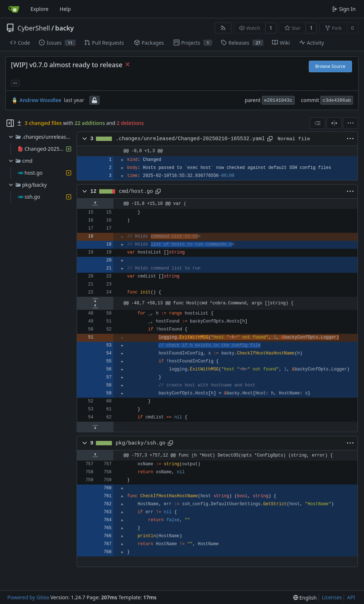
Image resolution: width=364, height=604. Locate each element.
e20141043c (278, 100)
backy (64, 28)
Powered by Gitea (28, 597)
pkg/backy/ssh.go (141, 443)
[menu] (351, 123)
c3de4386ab (337, 100)
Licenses (332, 597)
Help (65, 9)
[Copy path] (270, 139)
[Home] (14, 9)
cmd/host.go (136, 191)
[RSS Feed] (223, 28)
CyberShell (34, 28)
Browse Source (330, 66)
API (351, 597)
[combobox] (318, 123)
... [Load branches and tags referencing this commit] (15, 82)
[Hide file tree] (10, 123)
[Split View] (334, 123)
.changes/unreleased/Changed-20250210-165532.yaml (190, 139)
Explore (39, 9)
